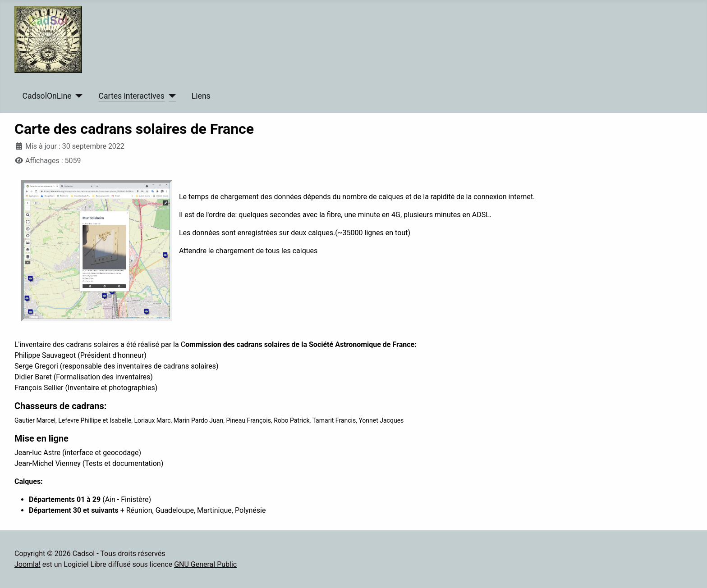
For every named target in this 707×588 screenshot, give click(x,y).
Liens (201, 96)
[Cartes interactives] (170, 96)
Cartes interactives (132, 96)
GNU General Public (205, 564)
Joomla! (28, 564)
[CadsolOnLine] (77, 96)
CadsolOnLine (47, 96)
